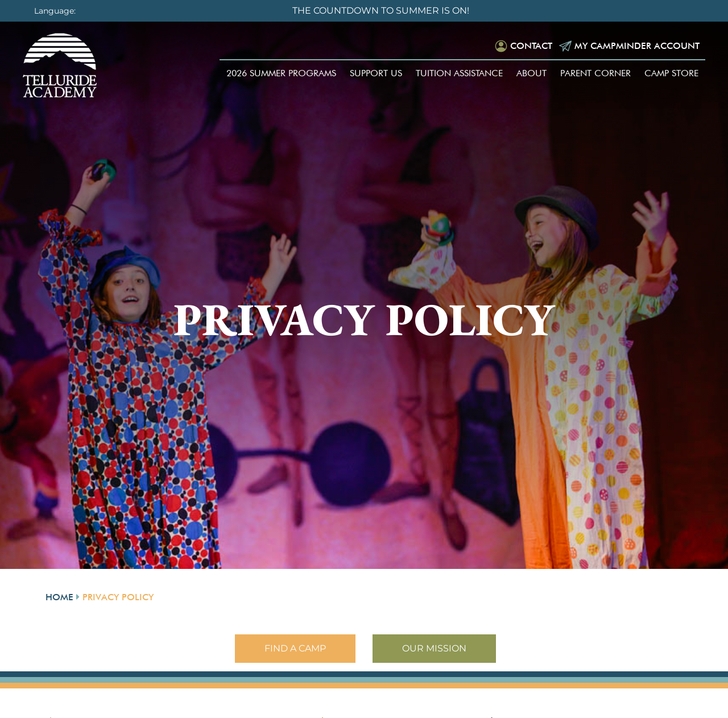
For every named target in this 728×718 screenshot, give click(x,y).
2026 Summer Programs (281, 73)
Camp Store (671, 73)
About (531, 73)
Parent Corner (595, 73)
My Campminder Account (637, 46)
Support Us (376, 73)
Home (59, 597)
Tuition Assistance (459, 73)
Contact (531, 46)
